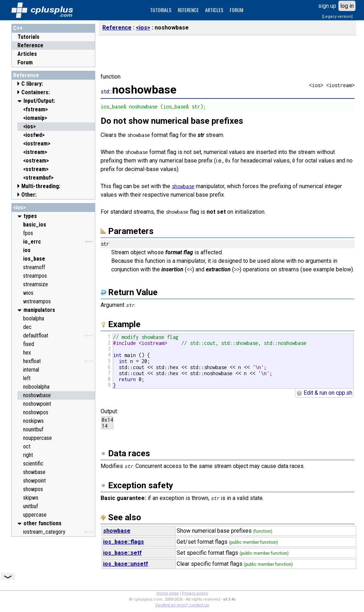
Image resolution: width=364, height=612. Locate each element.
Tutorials (28, 37)
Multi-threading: (41, 186)
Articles (27, 54)
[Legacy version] (337, 17)
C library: (32, 84)
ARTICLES (214, 10)
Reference (30, 45)
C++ (18, 28)
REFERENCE (188, 10)
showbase (183, 186)
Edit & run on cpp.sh (324, 393)
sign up (327, 6)
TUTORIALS (161, 10)
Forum (25, 62)
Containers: (36, 92)
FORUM (236, 10)
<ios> (20, 207)
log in (347, 6)
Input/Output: (39, 101)
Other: (29, 195)
